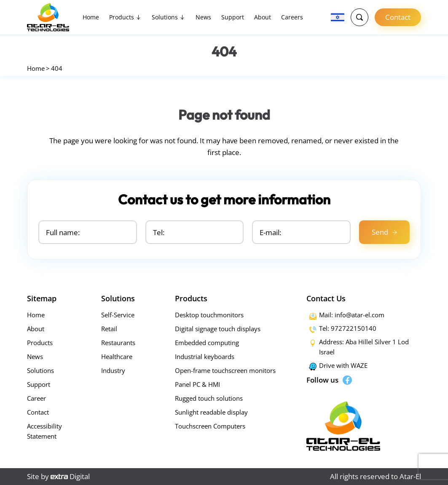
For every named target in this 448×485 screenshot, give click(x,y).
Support (233, 17)
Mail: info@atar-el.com (352, 315)
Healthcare (117, 356)
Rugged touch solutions (209, 398)
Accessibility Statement (44, 431)
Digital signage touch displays (218, 329)
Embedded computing (207, 343)
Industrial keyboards (205, 356)
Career (36, 398)
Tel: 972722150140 (348, 328)
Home (91, 17)
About (263, 17)
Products (122, 17)
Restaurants (118, 343)
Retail (109, 329)
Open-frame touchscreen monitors (225, 370)
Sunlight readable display (211, 412)
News (203, 17)
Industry (113, 370)
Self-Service (118, 315)
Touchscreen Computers (210, 426)
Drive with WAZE (343, 365)
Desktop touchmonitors (209, 315)
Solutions (165, 17)
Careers (292, 17)
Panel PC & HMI (197, 384)
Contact (398, 17)
